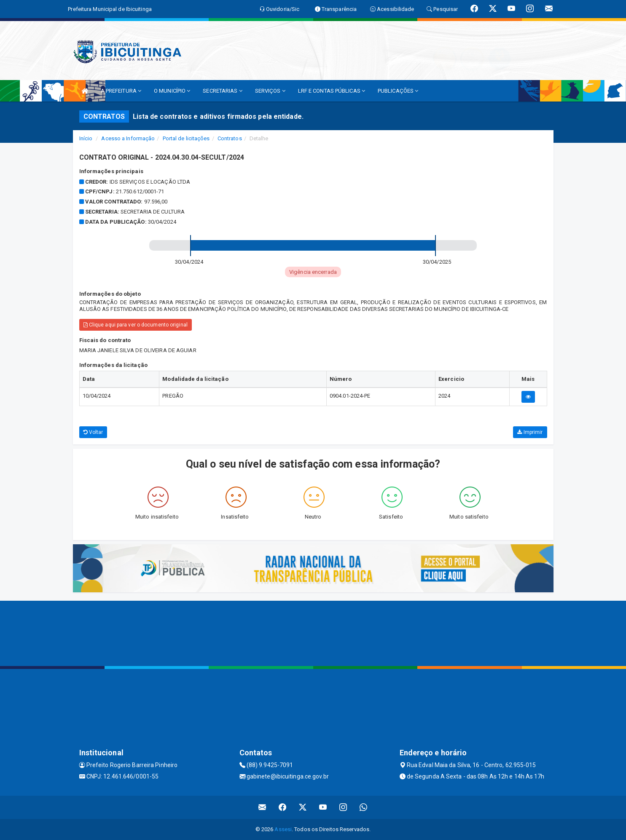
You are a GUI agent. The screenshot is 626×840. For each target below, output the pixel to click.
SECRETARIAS (222, 91)
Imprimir (530, 432)
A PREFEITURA (121, 91)
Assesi (283, 829)
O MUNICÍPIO (172, 91)
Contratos (230, 138)
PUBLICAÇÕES (398, 91)
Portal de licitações (186, 138)
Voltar (93, 432)
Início (86, 138)
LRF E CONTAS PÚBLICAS (332, 91)
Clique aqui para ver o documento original (136, 325)
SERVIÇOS (270, 91)
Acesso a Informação (128, 138)
